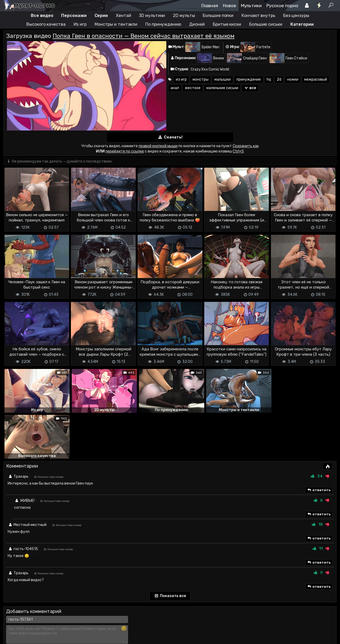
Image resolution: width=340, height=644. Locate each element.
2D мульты (184, 16)
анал (175, 88)
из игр (181, 79)
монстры (201, 79)
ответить (319, 444)
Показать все (170, 550)
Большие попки (218, 16)
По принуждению (163, 24)
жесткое (193, 88)
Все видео (42, 16)
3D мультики (152, 16)
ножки (293, 79)
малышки (222, 79)
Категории (302, 24)
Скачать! (170, 137)
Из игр (80, 24)
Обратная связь (59, 625)
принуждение (249, 79)
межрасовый (316, 79)
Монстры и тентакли (116, 24)
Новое (229, 6)
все (250, 88)
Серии (101, 16)
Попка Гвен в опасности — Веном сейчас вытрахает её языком (144, 36)
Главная (210, 6)
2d (279, 79)
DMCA (12, 625)
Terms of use (31, 625)
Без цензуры (296, 16)
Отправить (24, 603)
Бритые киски (227, 24)
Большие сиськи (266, 24)
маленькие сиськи (222, 88)
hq (269, 79)
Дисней (197, 24)
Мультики (251, 6)
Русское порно (282, 6)
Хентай (123, 16)
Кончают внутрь (258, 16)
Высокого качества (46, 24)
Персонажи (74, 16)
